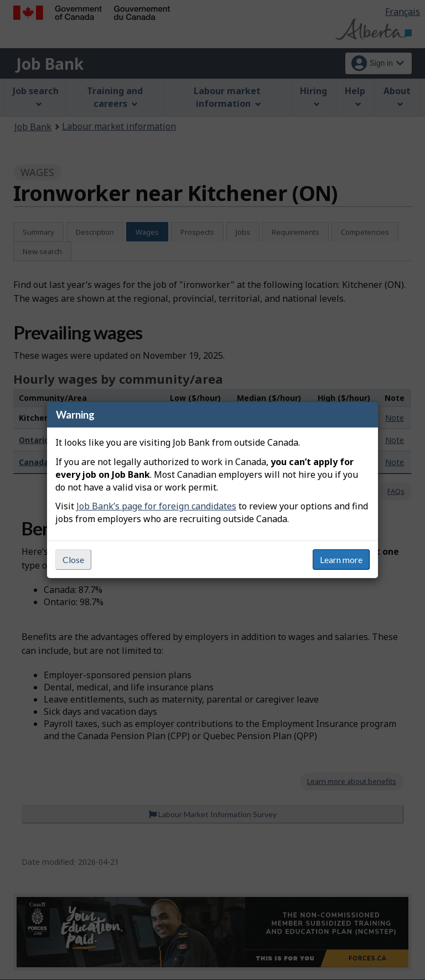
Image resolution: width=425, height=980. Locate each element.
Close (73, 559)
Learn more (341, 559)
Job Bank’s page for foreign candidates (156, 506)
